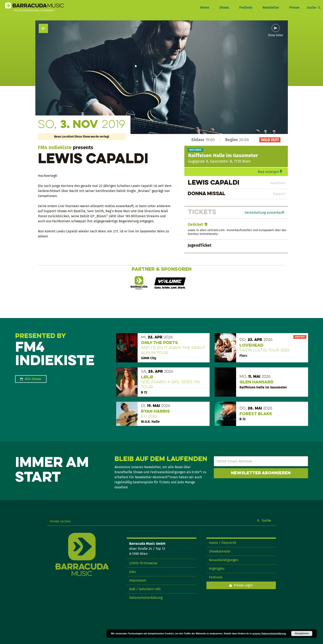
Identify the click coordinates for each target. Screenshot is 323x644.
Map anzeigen (268, 172)
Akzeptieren (302, 633)
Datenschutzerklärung (146, 598)
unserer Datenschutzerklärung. (269, 633)
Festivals (246, 7)
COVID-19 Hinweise (143, 563)
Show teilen (276, 35)
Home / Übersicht (223, 543)
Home (205, 7)
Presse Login (243, 585)
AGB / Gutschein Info (145, 589)
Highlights (217, 569)
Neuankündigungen (224, 560)
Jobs (132, 572)
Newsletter (271, 7)
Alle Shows (33, 379)
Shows (224, 7)
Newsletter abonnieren (261, 473)
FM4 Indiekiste (55, 147)
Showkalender (220, 551)
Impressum (138, 580)
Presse (294, 7)
